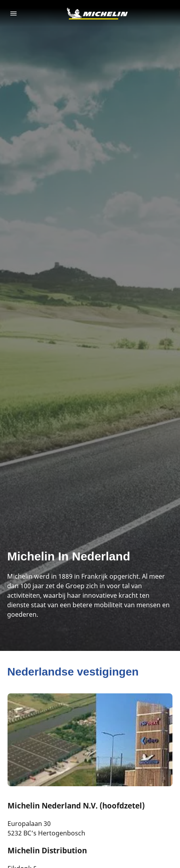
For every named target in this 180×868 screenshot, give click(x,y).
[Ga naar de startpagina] (97, 13)
